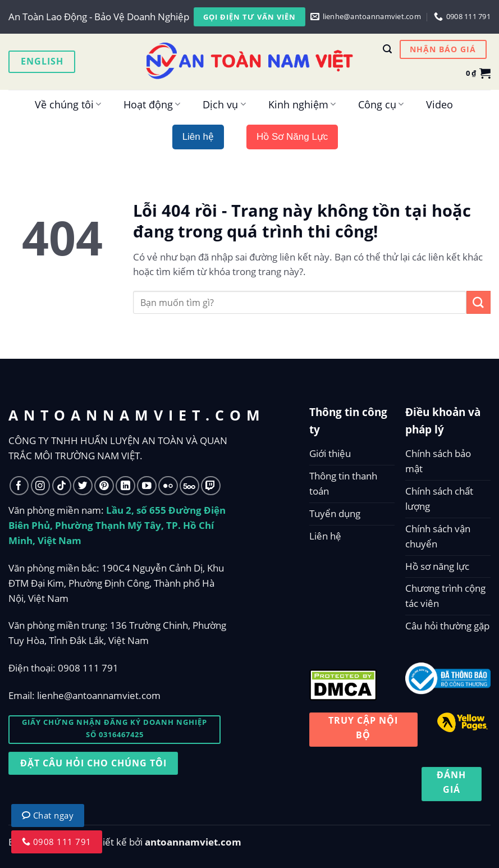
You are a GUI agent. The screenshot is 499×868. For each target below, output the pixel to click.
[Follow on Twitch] (211, 486)
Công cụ (381, 104)
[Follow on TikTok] (62, 486)
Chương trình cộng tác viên (445, 596)
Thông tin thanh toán (343, 483)
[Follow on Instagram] (41, 486)
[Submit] (479, 302)
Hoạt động (152, 104)
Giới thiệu (330, 453)
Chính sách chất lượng (439, 499)
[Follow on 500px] (189, 486)
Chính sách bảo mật (438, 461)
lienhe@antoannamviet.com (99, 695)
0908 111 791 (88, 668)
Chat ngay (48, 815)
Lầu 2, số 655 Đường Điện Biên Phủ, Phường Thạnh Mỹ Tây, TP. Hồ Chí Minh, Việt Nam (117, 525)
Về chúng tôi (68, 104)
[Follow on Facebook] (19, 486)
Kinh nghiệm (302, 104)
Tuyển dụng (335, 513)
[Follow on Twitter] (83, 486)
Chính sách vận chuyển (438, 536)
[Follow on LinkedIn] (125, 486)
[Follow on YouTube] (147, 486)
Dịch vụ (224, 104)
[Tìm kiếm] (387, 49)
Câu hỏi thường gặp (447, 626)
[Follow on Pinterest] (104, 486)
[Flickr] (168, 486)
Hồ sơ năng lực (437, 566)
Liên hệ (325, 536)
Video (440, 104)
